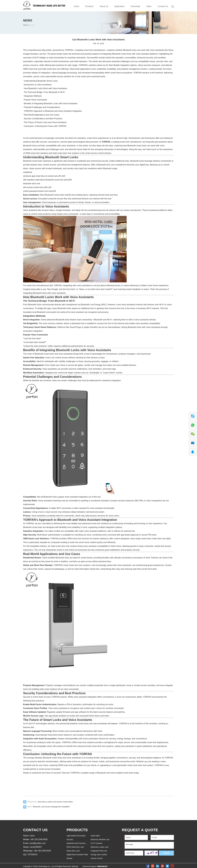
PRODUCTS (77, 830)
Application (119, 7)
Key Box (70, 839)
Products (89, 7)
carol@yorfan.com (37, 843)
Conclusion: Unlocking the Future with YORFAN (45, 126)
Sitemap (75, 866)
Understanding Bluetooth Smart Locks (41, 81)
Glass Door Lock (73, 851)
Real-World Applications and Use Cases (42, 115)
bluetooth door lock (32, 184)
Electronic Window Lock (100, 839)
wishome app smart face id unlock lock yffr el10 (44, 176)
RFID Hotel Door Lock (75, 847)
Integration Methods (33, 96)
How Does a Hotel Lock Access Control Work (55, 802)
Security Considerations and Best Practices (43, 119)
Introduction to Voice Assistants (38, 85)
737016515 (32, 854)
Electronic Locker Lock (100, 847)
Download (135, 7)
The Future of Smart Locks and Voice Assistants (45, 122)
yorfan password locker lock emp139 (39, 191)
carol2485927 (36, 847)
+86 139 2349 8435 (42, 851)
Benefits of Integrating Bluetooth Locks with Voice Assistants (51, 103)
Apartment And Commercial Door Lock (82, 843)
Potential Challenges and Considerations (42, 107)
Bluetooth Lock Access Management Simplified (51, 807)
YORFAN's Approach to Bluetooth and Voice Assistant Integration (53, 111)
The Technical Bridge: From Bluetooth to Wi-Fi (44, 92)
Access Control (97, 858)
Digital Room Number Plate (77, 855)
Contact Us (163, 7)
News (28, 20)
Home (76, 7)
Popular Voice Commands (35, 100)
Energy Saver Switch (99, 855)
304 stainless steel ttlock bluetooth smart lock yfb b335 (47, 180)
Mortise (69, 858)
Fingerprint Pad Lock (99, 851)
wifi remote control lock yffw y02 (37, 187)
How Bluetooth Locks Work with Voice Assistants (45, 88)
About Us (104, 7)
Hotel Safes (95, 836)
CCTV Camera (96, 843)
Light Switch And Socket (76, 836)
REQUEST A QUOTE (140, 830)
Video (149, 7)
